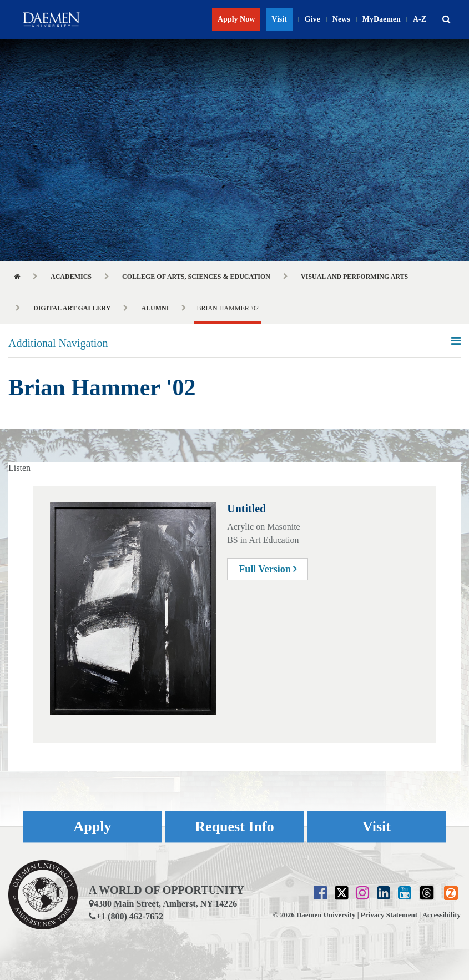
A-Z (420, 19)
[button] (446, 19)
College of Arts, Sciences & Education (196, 277)
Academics (71, 277)
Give (312, 19)
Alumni (155, 308)
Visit (279, 19)
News (341, 19)
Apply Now (236, 19)
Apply (93, 826)
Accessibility (442, 915)
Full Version (268, 569)
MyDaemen (382, 19)
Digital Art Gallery (72, 308)
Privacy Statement (389, 915)
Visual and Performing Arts (354, 277)
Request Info (234, 826)
